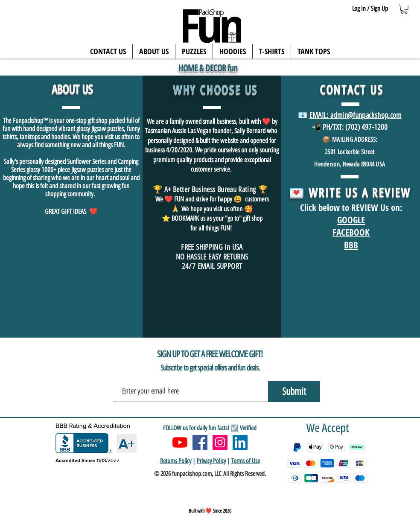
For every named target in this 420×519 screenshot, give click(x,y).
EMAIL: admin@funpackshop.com (356, 115)
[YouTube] (180, 442)
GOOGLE (351, 220)
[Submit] (294, 391)
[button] (404, 9)
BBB (351, 245)
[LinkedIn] (240, 442)
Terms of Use (246, 461)
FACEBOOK (351, 232)
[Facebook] (200, 442)
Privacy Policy (211, 461)
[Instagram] (220, 442)
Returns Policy (176, 461)
